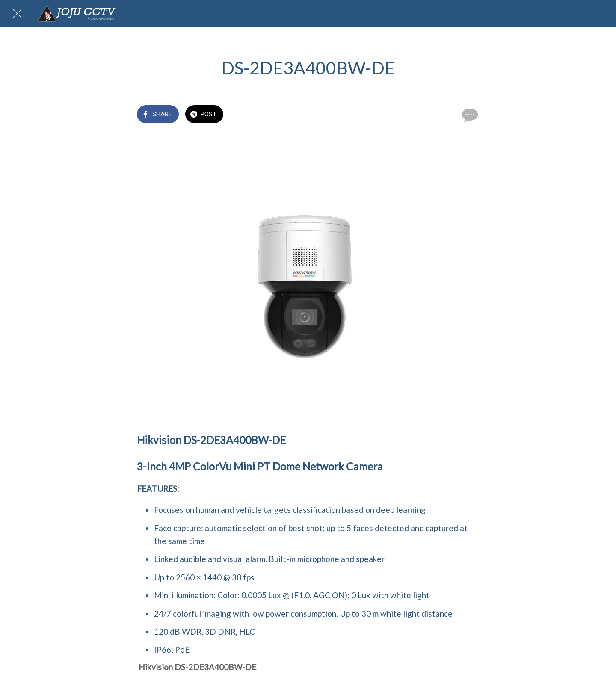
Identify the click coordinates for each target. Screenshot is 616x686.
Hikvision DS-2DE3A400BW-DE (197, 667)
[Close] (17, 14)
